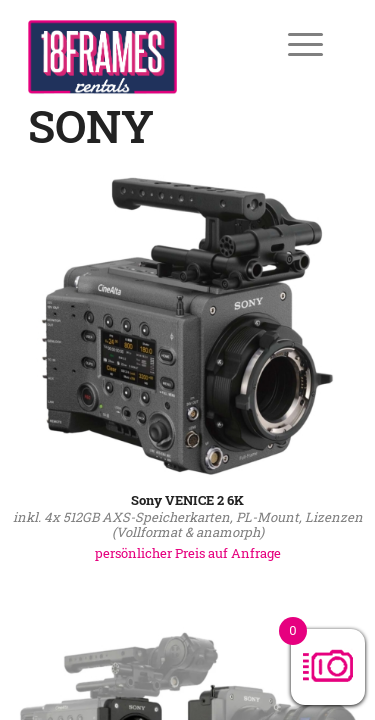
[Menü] (291, 44)
